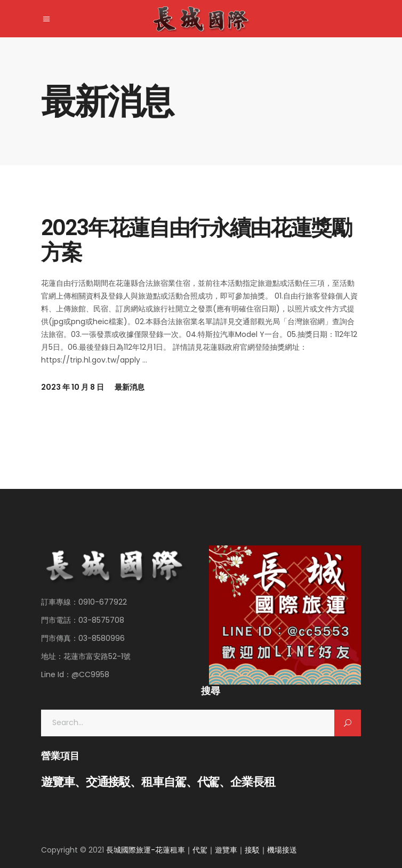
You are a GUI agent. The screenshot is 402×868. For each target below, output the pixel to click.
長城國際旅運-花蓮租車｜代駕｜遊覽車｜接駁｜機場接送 (202, 850)
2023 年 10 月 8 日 (73, 387)
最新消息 (130, 387)
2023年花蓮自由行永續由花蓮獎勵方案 (196, 240)
